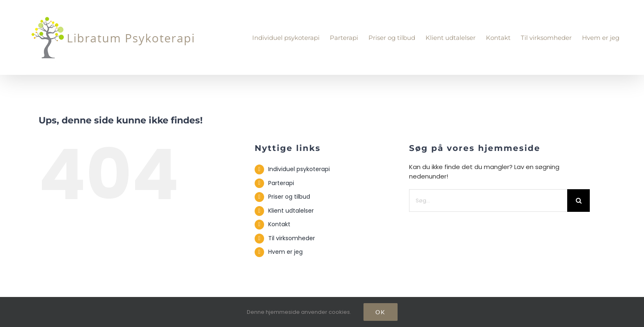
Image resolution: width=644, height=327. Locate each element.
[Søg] (578, 201)
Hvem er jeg (285, 252)
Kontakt (279, 224)
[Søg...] (488, 201)
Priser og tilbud (289, 197)
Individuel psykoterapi (299, 169)
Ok (381, 312)
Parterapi (281, 183)
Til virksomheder (292, 238)
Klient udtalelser (291, 211)
